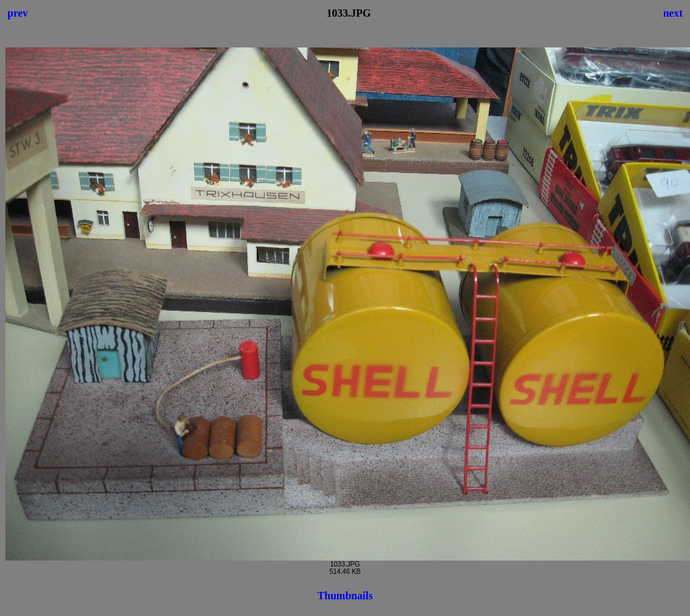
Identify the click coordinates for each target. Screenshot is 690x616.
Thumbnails (345, 596)
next (673, 13)
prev (18, 13)
